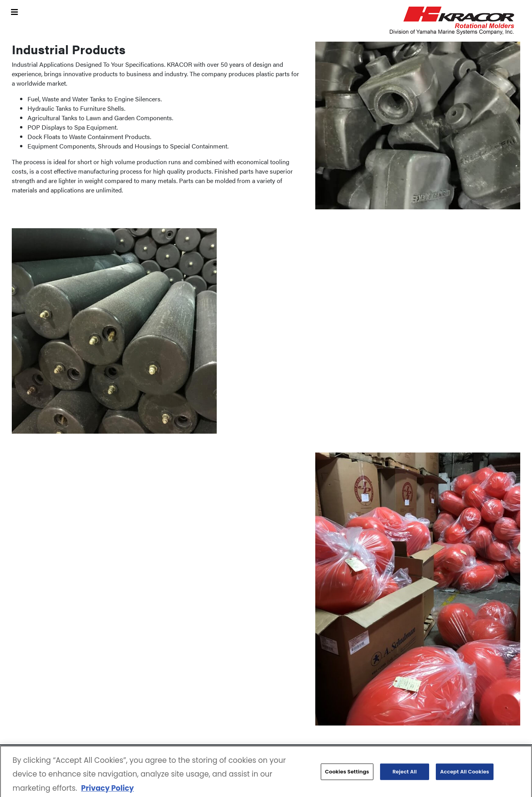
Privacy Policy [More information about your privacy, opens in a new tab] (107, 790)
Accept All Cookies (465, 773)
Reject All (405, 773)
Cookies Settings (347, 773)
